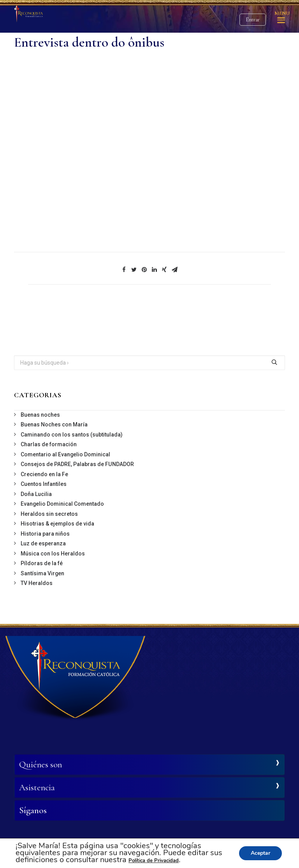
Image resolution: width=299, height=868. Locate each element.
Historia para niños (45, 534)
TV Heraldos (37, 583)
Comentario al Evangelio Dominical (65, 454)
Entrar (253, 20)
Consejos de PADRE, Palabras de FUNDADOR (77, 464)
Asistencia (37, 788)
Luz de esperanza (43, 543)
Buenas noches (40, 415)
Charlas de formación (49, 444)
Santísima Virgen (42, 573)
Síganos (33, 810)
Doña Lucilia (36, 494)
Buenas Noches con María (54, 424)
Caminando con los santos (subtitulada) (72, 435)
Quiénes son (40, 765)
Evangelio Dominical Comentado (62, 504)
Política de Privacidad (154, 861)
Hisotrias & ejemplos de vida (57, 524)
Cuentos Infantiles (44, 484)
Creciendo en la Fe (44, 474)
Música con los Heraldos (53, 554)
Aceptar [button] (260, 853)
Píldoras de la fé (42, 563)
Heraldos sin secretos (49, 514)
